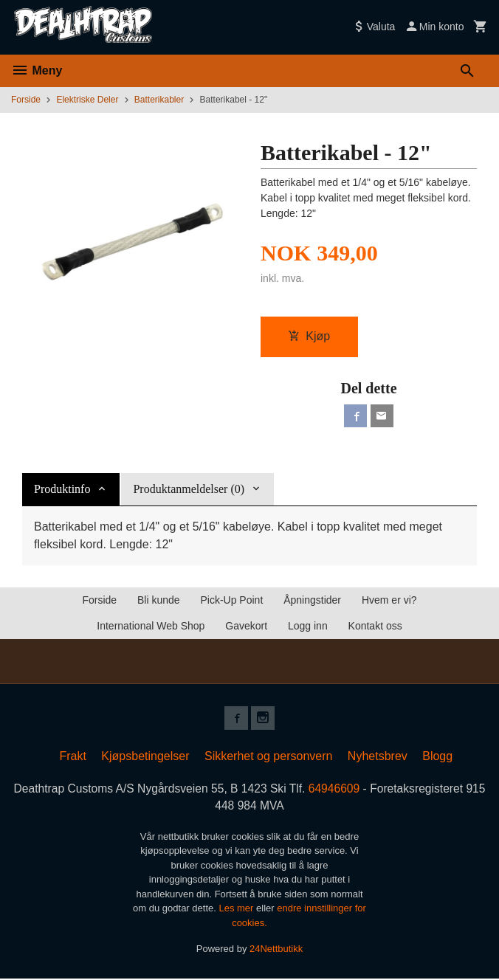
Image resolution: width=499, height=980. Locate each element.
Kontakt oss (375, 627)
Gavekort (246, 627)
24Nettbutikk (276, 951)
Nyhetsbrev (378, 757)
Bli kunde (159, 601)
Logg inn (308, 627)
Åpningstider (312, 601)
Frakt (72, 757)
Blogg (437, 757)
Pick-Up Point (231, 601)
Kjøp (309, 336)
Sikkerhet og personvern (268, 757)
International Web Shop (151, 627)
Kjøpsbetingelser (145, 757)
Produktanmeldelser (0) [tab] (189, 490)
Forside (26, 100)
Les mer (237, 910)
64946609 (347, 789)
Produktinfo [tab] (62, 490)
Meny (37, 70)
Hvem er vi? (389, 601)
